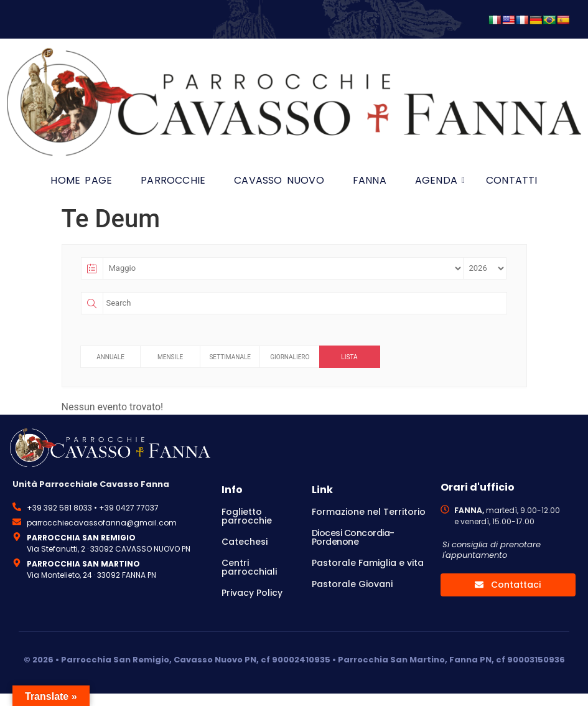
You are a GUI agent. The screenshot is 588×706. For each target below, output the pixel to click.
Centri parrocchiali (249, 567)
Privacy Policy (252, 593)
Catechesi (245, 542)
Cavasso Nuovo (279, 180)
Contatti (512, 180)
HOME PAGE (81, 180)
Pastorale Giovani (352, 584)
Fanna (370, 180)
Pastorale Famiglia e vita (368, 563)
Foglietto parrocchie (247, 516)
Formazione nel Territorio (369, 512)
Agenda (440, 180)
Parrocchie (173, 180)
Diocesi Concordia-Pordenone (353, 537)
